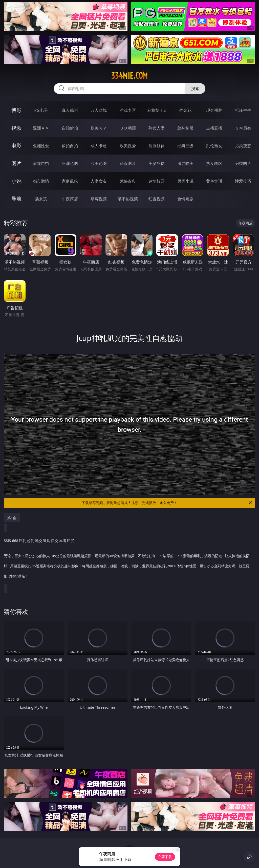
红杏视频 (157, 199)
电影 (16, 146)
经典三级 (185, 146)
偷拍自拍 (70, 146)
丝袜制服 (185, 128)
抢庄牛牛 (243, 110)
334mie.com (129, 76)
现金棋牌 (214, 110)
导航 (16, 199)
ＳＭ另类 (243, 128)
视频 (16, 128)
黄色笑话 (214, 181)
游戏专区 (128, 110)
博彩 (16, 110)
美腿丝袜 (157, 163)
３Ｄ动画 (128, 128)
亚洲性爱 (41, 146)
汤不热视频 (128, 199)
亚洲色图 (70, 163)
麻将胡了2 (156, 110)
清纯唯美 (185, 163)
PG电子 (41, 110)
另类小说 (185, 181)
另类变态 (243, 146)
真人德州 (70, 110)
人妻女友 (99, 181)
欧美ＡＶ (99, 128)
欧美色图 (99, 163)
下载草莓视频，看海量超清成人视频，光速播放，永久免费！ (167, 503)
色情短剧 (185, 199)
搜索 (195, 89)
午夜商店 (70, 199)
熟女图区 (214, 163)
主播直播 (214, 128)
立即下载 (165, 857)
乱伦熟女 (214, 146)
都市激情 (41, 181)
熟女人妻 (157, 128)
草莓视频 (99, 199)
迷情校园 (157, 181)
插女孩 (41, 199)
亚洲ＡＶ (41, 128)
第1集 (12, 518)
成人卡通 (99, 146)
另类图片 (243, 163)
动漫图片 (128, 163)
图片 (16, 163)
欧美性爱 (128, 146)
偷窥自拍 (41, 163)
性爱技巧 (243, 181)
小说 (16, 181)
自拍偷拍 (70, 128)
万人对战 (99, 110)
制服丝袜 (157, 146)
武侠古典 (128, 181)
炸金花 (185, 110)
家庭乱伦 (70, 181)
